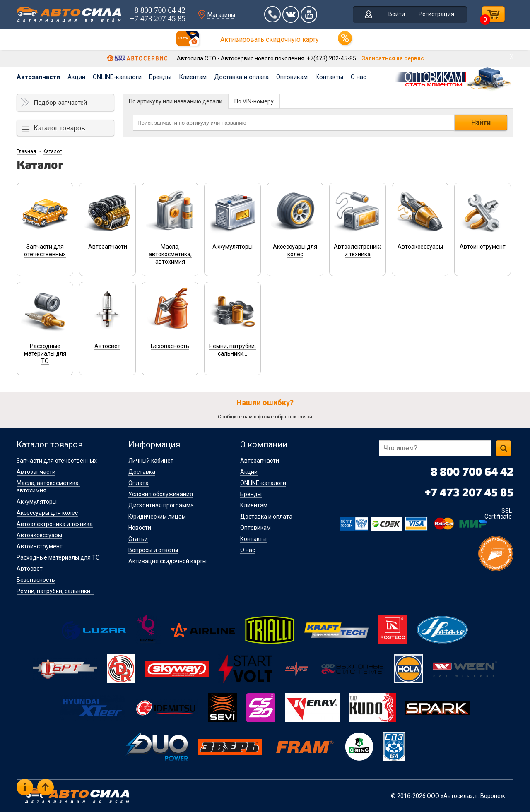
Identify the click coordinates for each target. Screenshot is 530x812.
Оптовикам (292, 77)
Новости (140, 528)
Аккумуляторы (37, 502)
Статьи (138, 539)
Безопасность (36, 580)
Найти (481, 122)
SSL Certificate (498, 514)
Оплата (139, 483)
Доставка (142, 472)
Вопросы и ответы (153, 550)
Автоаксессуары (39, 535)
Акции (76, 77)
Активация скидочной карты (167, 561)
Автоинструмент (40, 546)
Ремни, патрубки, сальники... (55, 591)
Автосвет (30, 569)
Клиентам (193, 77)
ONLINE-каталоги (117, 77)
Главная (26, 151)
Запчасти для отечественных (57, 461)
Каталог (52, 151)
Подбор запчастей (60, 103)
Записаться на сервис (393, 58)
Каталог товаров (59, 128)
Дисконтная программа (161, 505)
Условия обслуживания (161, 494)
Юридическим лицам (157, 517)
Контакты (329, 77)
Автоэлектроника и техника (55, 524)
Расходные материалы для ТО (58, 557)
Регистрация (436, 14)
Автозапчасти (38, 77)
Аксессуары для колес (47, 513)
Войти (397, 14)
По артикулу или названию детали (176, 101)
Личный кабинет (151, 461)
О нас (359, 77)
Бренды (160, 77)
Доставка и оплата (241, 77)
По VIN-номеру (254, 101)
